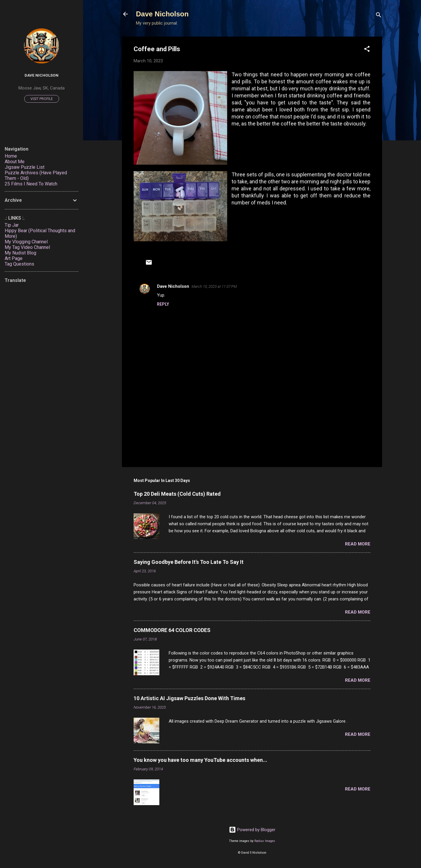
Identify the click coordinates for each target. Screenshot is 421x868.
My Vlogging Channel (26, 242)
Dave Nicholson (162, 14)
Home (11, 156)
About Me (15, 162)
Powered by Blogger (252, 830)
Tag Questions (19, 264)
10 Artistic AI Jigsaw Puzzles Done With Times (189, 698)
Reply (163, 304)
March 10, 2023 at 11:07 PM (214, 286)
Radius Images (265, 841)
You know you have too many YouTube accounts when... (200, 760)
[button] (367, 50)
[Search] (379, 16)
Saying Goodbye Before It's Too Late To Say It (189, 562)
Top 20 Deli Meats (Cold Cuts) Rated (177, 494)
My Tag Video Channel (27, 247)
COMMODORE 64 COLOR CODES (172, 630)
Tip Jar (12, 225)
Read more (358, 544)
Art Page (14, 258)
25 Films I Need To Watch (31, 184)
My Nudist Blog (20, 253)
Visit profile (42, 99)
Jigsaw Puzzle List (25, 167)
